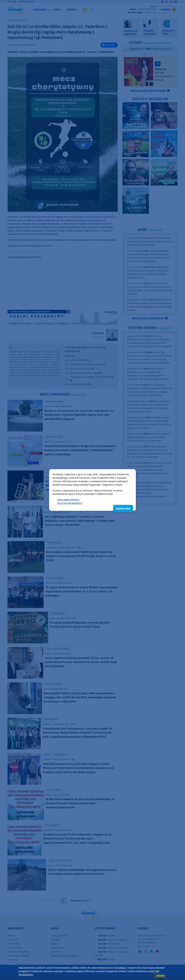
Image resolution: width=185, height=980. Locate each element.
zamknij (160, 976)
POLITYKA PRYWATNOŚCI (70, 503)
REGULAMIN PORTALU (68, 500)
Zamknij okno (123, 508)
